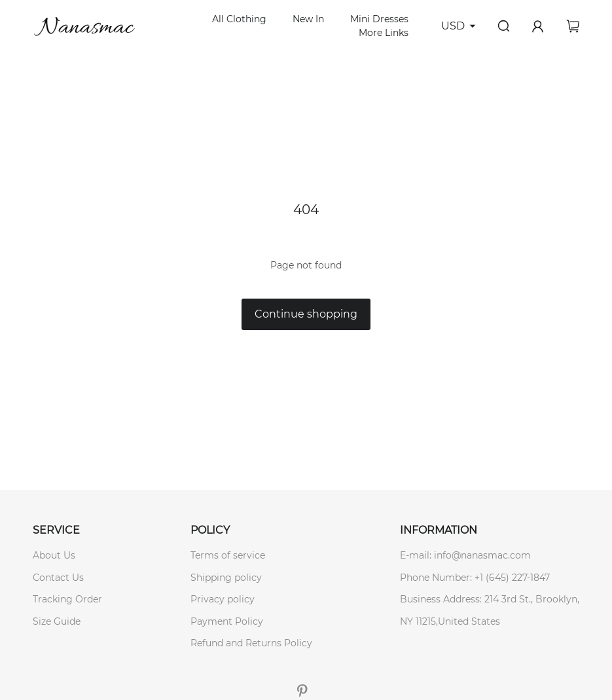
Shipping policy (226, 578)
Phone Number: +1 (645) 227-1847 (475, 578)
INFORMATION (439, 530)
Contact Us (58, 578)
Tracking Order (67, 599)
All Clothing (239, 19)
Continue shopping (306, 314)
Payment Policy (227, 621)
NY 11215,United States (450, 621)
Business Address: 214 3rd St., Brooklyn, (490, 599)
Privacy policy (223, 599)
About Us (54, 555)
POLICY (210, 530)
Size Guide (57, 621)
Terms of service (228, 555)
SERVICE (56, 530)
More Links (384, 33)
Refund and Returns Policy (251, 643)
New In (308, 19)
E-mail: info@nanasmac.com (465, 555)
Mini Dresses (379, 19)
